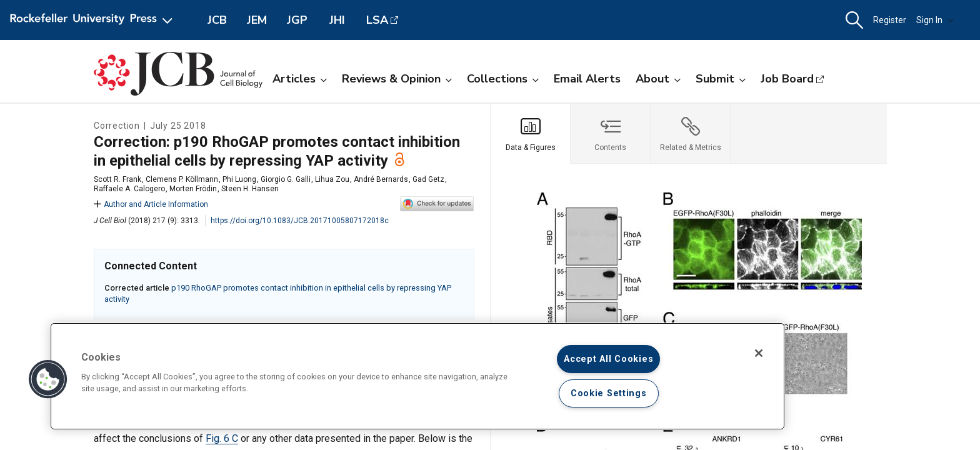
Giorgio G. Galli (286, 179)
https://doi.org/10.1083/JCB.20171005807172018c (300, 221)
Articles (300, 79)
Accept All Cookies (608, 359)
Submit (721, 79)
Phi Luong (239, 179)
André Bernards (381, 179)
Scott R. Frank (117, 179)
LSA (377, 20)
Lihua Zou (332, 179)
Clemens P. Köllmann (182, 179)
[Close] (759, 353)
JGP (297, 20)
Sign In (935, 20)
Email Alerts (587, 79)
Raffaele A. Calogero (129, 189)
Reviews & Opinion (397, 79)
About (658, 79)
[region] (417, 376)
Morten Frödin (193, 189)
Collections (503, 79)
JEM (257, 20)
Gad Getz (428, 179)
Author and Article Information (151, 204)
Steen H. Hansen (250, 189)
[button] (854, 20)
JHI (337, 20)
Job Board (787, 79)
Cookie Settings (609, 393)
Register (890, 20)
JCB (217, 20)
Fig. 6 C (222, 438)
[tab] (531, 134)
